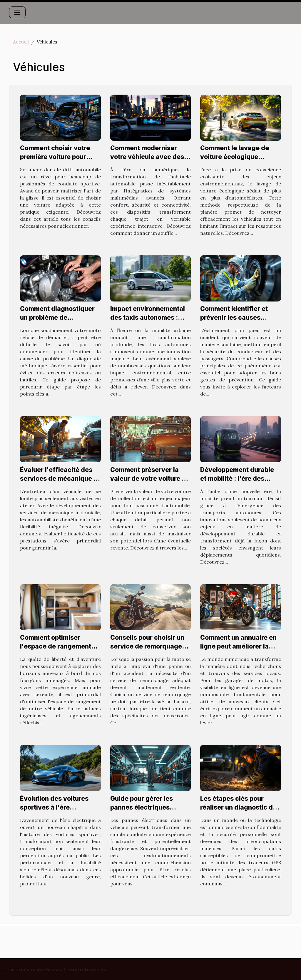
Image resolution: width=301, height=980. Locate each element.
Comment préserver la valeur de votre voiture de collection (150, 479)
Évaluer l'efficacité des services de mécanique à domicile (59, 479)
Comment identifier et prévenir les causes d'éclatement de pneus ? (238, 318)
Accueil (21, 42)
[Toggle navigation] (17, 12)
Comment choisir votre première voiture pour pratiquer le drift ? (55, 157)
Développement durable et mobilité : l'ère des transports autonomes (237, 479)
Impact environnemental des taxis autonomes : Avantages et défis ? (148, 318)
